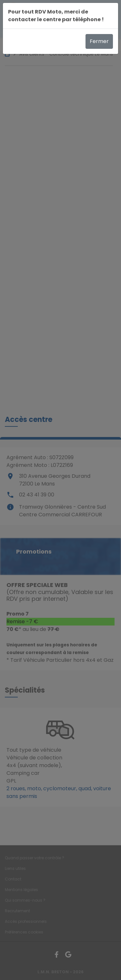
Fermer (99, 41)
